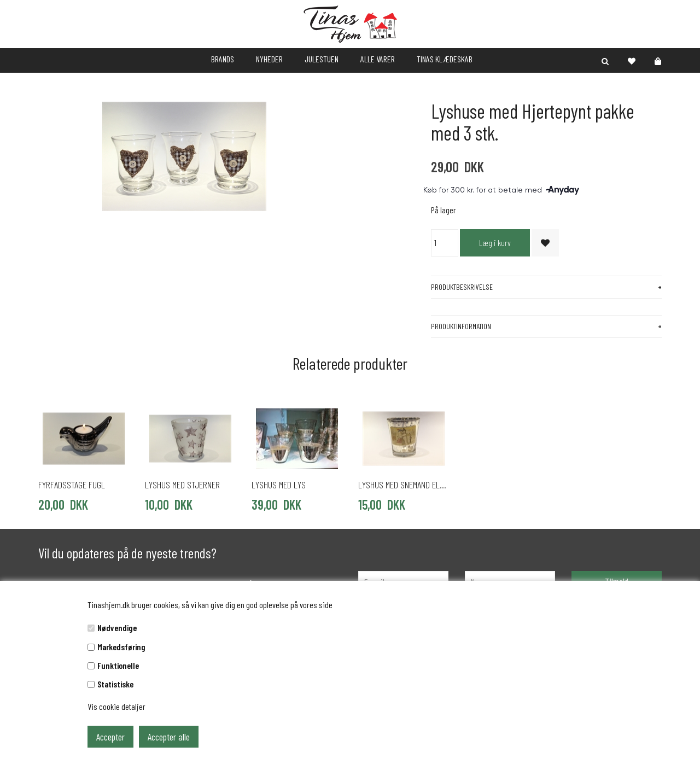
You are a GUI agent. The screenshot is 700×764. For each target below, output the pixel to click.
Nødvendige (117, 628)
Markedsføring (121, 647)
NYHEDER (269, 59)
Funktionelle (118, 665)
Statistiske (115, 684)
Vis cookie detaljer (116, 706)
